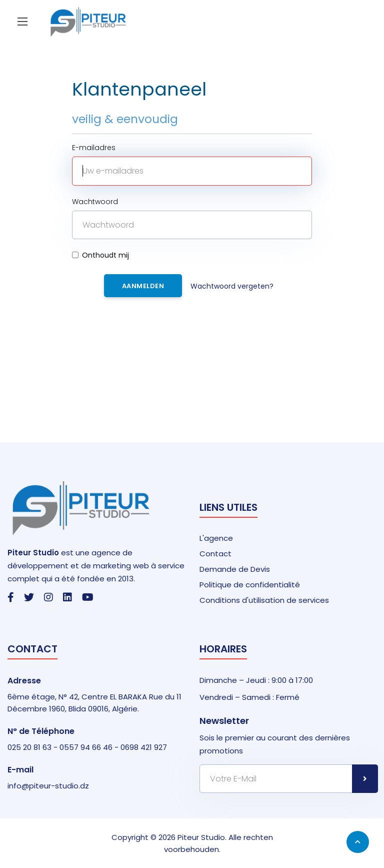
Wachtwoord (95, 202)
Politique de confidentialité (250, 585)
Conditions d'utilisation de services (264, 600)
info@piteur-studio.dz (48, 786)
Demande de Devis (235, 569)
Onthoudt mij (100, 255)
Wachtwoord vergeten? (232, 286)
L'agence (216, 538)
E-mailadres (94, 148)
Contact (215, 554)
